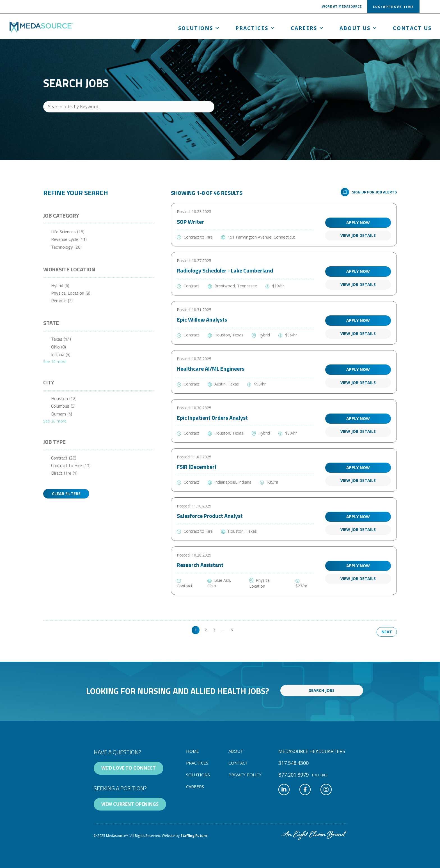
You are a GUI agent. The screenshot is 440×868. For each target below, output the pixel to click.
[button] (342, 7)
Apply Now (358, 222)
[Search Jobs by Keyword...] (129, 107)
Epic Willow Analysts (202, 319)
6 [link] (232, 630)
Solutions (199, 28)
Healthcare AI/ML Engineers (211, 369)
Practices (255, 28)
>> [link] (241, 630)
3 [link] (214, 630)
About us (359, 28)
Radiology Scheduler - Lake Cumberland (225, 270)
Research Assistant (200, 565)
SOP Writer (190, 222)
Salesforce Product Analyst (210, 516)
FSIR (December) (196, 467)
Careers (308, 28)
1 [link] (196, 630)
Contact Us (412, 28)
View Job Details (358, 235)
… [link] (223, 630)
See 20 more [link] (55, 421)
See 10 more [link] (55, 362)
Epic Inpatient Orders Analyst (212, 418)
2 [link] (206, 630)
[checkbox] (99, 232)
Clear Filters (66, 494)
